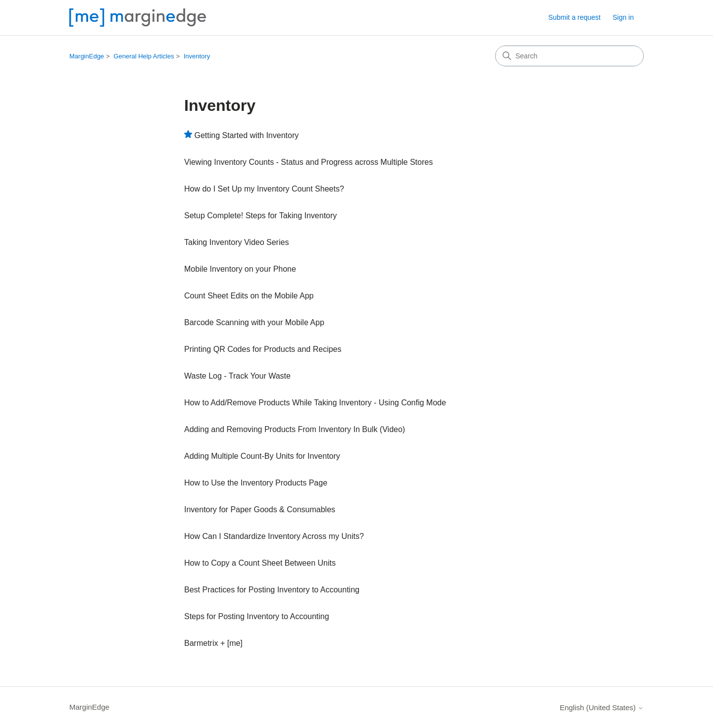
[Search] (569, 56)
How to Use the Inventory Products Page (256, 483)
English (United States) (602, 707)
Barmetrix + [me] (213, 643)
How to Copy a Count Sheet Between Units (260, 563)
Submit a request (574, 17)
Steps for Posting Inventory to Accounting (257, 616)
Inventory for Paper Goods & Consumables (260, 510)
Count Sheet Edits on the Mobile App (249, 296)
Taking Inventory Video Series (236, 242)
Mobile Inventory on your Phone (240, 269)
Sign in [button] (623, 17)
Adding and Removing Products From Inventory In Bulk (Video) (295, 429)
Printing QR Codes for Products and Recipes (263, 349)
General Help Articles (144, 56)
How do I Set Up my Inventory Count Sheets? (264, 189)
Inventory (197, 56)
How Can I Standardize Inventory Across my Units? (274, 536)
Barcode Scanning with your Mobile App (254, 322)
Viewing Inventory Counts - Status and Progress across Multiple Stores (308, 162)
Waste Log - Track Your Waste (237, 376)
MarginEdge (87, 56)
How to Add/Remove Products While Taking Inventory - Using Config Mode (315, 403)
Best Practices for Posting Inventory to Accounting (272, 590)
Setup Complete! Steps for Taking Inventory (260, 216)
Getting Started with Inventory (246, 135)
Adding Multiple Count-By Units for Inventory (262, 456)
